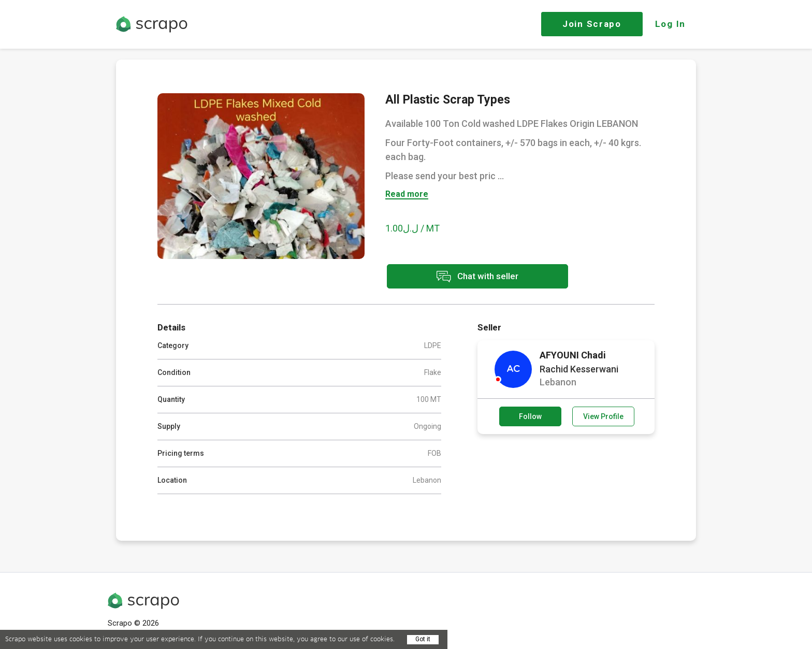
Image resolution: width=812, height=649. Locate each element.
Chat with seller (477, 276)
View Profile (603, 416)
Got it (423, 639)
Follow (530, 416)
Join (592, 24)
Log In (670, 24)
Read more (407, 194)
